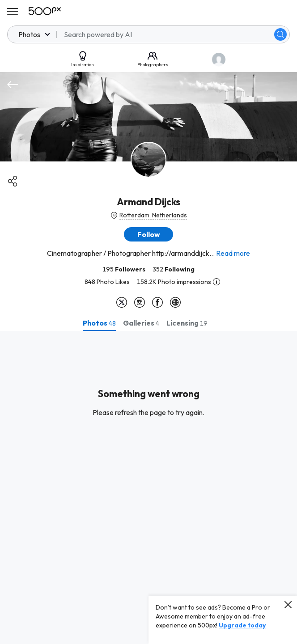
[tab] (99, 323)
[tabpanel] (148, 487)
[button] (148, 234)
